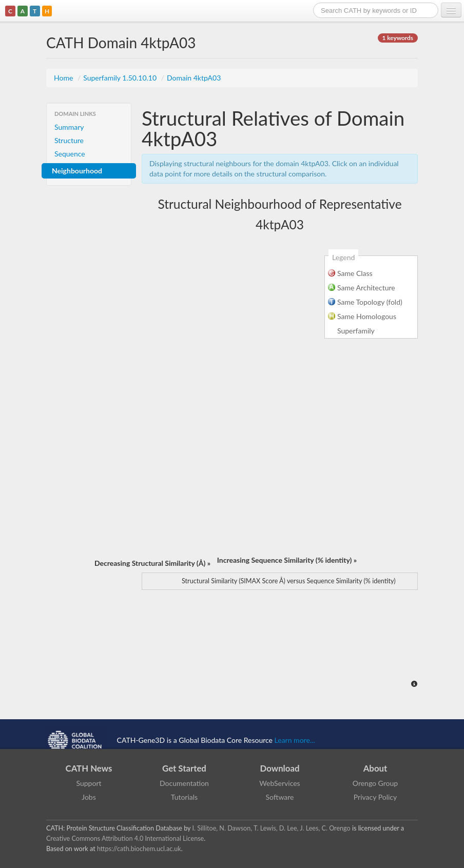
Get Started (184, 768)
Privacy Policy (375, 797)
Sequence (70, 154)
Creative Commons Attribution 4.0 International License (125, 839)
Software (280, 797)
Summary (69, 127)
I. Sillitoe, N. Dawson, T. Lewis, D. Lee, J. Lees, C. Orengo (272, 828)
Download (280, 768)
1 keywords (398, 38)
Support (89, 783)
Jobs (89, 797)
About (375, 768)
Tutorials (184, 797)
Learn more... (295, 740)
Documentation (184, 783)
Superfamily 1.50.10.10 (121, 78)
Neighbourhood (77, 171)
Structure (69, 140)
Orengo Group (375, 783)
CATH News (89, 768)
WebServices (279, 783)
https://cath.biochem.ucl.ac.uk (139, 849)
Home (64, 78)
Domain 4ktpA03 (194, 78)
